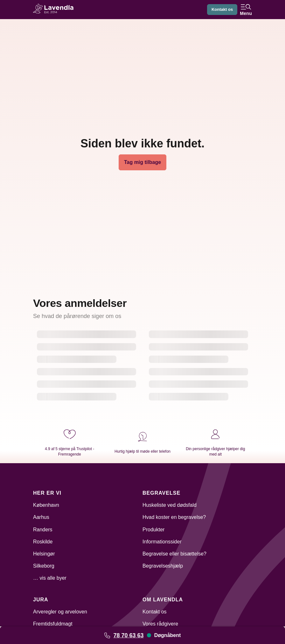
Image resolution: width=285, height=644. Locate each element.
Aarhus (41, 517)
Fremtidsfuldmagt (53, 624)
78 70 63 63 (128, 635)
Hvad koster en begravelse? (174, 517)
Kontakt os (221, 10)
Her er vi (47, 493)
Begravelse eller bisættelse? (174, 554)
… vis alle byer (50, 578)
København (46, 505)
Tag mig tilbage (142, 162)
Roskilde (43, 542)
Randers (43, 530)
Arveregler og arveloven (60, 612)
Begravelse (161, 493)
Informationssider (162, 542)
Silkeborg (44, 566)
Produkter (153, 530)
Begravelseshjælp (163, 566)
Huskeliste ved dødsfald (170, 505)
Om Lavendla (163, 600)
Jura (41, 600)
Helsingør (44, 554)
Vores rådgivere (160, 624)
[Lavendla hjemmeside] (55, 9)
